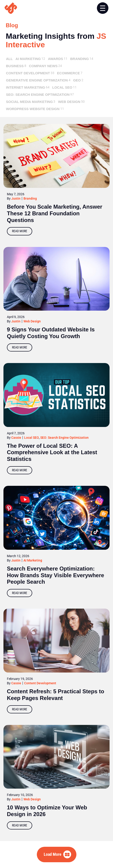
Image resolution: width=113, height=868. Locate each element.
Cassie (16, 438)
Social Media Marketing (29, 102)
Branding (80, 59)
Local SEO (62, 87)
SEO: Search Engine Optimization (38, 95)
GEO (77, 80)
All (9, 59)
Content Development (28, 73)
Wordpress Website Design (33, 109)
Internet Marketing (26, 87)
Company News (43, 66)
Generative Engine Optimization (37, 80)
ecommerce (68, 73)
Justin (16, 198)
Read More (20, 231)
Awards (55, 59)
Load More (53, 854)
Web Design (69, 102)
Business (15, 66)
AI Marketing (28, 59)
